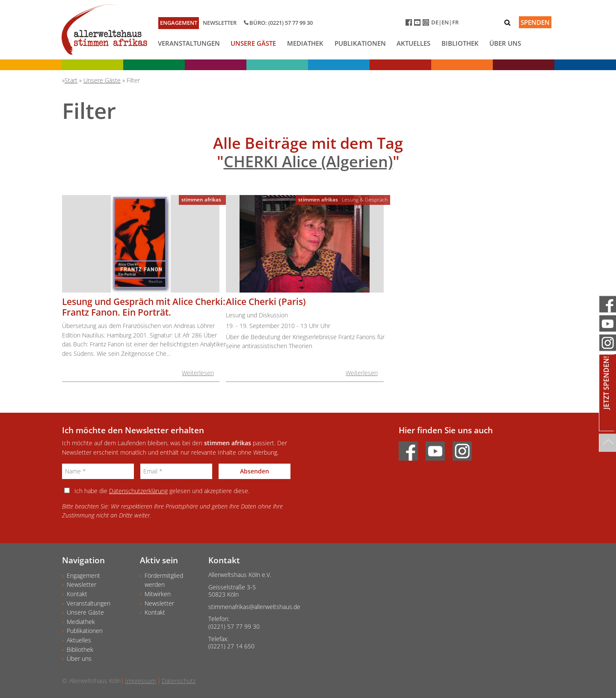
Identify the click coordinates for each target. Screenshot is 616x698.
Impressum (141, 681)
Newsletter (220, 23)
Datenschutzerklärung (138, 491)
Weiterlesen (198, 373)
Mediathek (305, 43)
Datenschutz (179, 681)
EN (445, 22)
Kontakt (77, 594)
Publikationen (360, 43)
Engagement (179, 23)
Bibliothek (460, 43)
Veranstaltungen (189, 43)
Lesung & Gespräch (365, 200)
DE (435, 22)
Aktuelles (413, 43)
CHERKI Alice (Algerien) (308, 161)
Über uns (505, 43)
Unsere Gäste (253, 43)
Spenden (535, 22)
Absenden (255, 471)
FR (455, 22)
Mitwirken (158, 594)
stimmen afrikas (201, 200)
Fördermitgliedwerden (164, 580)
